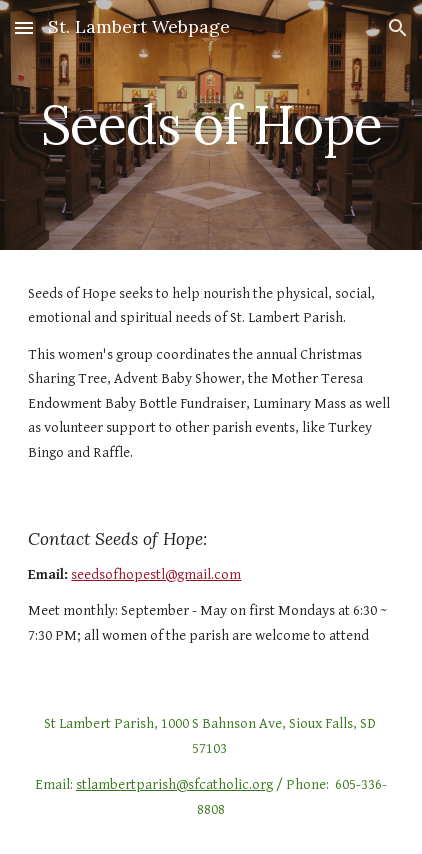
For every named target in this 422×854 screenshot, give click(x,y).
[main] (210, 124)
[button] (24, 27)
